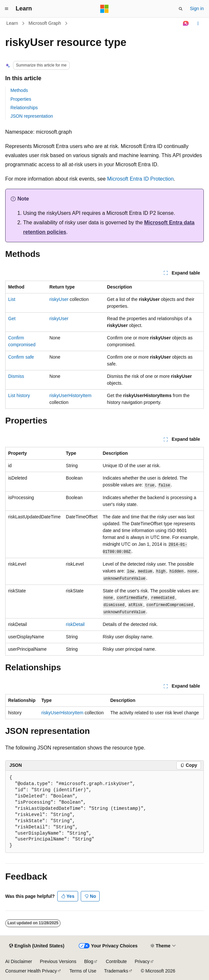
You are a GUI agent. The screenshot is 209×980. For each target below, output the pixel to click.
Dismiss (16, 376)
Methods (19, 90)
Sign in (197, 8)
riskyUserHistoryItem (70, 395)
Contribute (116, 961)
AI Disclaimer (19, 961)
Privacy (142, 961)
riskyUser (59, 299)
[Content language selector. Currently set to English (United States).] (37, 946)
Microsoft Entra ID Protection (140, 179)
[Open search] (181, 9)
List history (19, 395)
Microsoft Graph (45, 23)
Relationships (24, 108)
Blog (89, 961)
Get (12, 319)
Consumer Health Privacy (31, 971)
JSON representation (32, 116)
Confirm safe (21, 357)
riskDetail (75, 624)
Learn (12, 23)
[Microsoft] (104, 9)
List (12, 299)
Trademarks (116, 971)
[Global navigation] (7, 9)
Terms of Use (83, 971)
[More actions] (198, 23)
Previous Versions (58, 961)
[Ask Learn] (186, 23)
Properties (21, 99)
